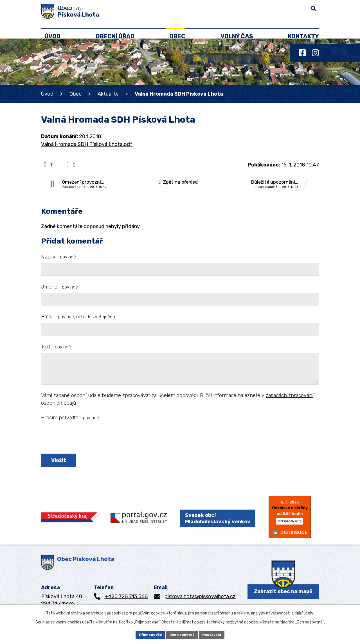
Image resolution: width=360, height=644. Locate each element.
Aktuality (108, 94)
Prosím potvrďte (70, 418)
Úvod (47, 94)
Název (58, 257)
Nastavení (216, 634)
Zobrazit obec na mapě (283, 595)
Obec (76, 94)
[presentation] (84, 438)
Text (56, 347)
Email (78, 317)
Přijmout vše (147, 634)
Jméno (59, 287)
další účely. (304, 612)
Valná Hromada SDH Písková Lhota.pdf (87, 144)
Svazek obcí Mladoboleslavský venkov (218, 522)
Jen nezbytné (183, 634)
